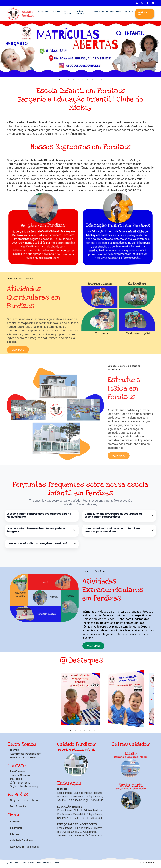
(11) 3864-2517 (20, 783)
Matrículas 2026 (143, 14)
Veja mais (93, 646)
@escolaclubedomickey (24, 786)
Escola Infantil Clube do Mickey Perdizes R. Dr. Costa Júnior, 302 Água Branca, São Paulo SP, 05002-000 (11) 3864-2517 (80, 832)
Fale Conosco (17, 771)
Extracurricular (114, 11)
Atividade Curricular (22, 840)
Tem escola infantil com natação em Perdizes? (37, 543)
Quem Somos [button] (44, 11)
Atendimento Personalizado (25, 754)
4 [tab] (73, 79)
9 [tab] (97, 79)
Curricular (99, 11)
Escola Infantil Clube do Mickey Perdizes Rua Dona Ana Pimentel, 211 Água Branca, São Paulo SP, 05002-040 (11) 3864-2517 (80, 797)
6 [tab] (83, 79)
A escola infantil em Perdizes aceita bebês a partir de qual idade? (39, 515)
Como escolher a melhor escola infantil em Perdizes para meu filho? (112, 530)
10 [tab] (102, 79)
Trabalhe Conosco (20, 775)
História (14, 750)
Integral (15, 834)
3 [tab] (69, 79)
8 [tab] (92, 79)
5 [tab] (78, 79)
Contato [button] (129, 11)
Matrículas (16, 779)
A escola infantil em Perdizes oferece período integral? (36, 530)
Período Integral (80, 12)
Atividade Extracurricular (25, 847)
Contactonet (147, 863)
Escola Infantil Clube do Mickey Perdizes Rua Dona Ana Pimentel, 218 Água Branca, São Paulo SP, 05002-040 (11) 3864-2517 (80, 814)
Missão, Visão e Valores (23, 757)
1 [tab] (59, 79)
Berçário (58, 11)
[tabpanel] (80, 49)
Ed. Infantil (68, 12)
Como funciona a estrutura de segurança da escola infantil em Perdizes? (113, 515)
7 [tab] (88, 79)
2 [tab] (64, 79)
